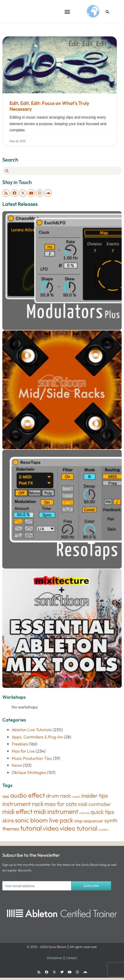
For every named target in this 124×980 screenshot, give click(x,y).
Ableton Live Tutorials (32, 730)
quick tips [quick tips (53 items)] (102, 812)
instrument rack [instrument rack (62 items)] (23, 804)
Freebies (20, 744)
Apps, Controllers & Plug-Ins (37, 737)
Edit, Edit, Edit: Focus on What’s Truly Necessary (49, 106)
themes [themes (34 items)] (11, 829)
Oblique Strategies (29, 772)
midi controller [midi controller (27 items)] (94, 804)
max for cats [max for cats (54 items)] (61, 804)
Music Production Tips (32, 758)
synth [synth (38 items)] (111, 820)
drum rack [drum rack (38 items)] (58, 796)
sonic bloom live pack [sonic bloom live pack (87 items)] (44, 820)
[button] (67, 12)
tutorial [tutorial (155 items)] (31, 828)
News (17, 765)
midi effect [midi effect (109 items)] (17, 811)
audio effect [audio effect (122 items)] (28, 795)
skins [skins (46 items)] (8, 820)
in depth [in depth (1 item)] (76, 797)
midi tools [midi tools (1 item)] (84, 813)
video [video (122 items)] (51, 828)
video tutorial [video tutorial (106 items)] (79, 828)
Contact (71, 958)
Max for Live (23, 751)
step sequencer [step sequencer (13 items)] (89, 821)
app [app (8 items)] (6, 796)
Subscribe (91, 886)
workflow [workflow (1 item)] (103, 830)
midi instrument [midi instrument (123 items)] (56, 811)
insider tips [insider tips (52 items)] (95, 795)
